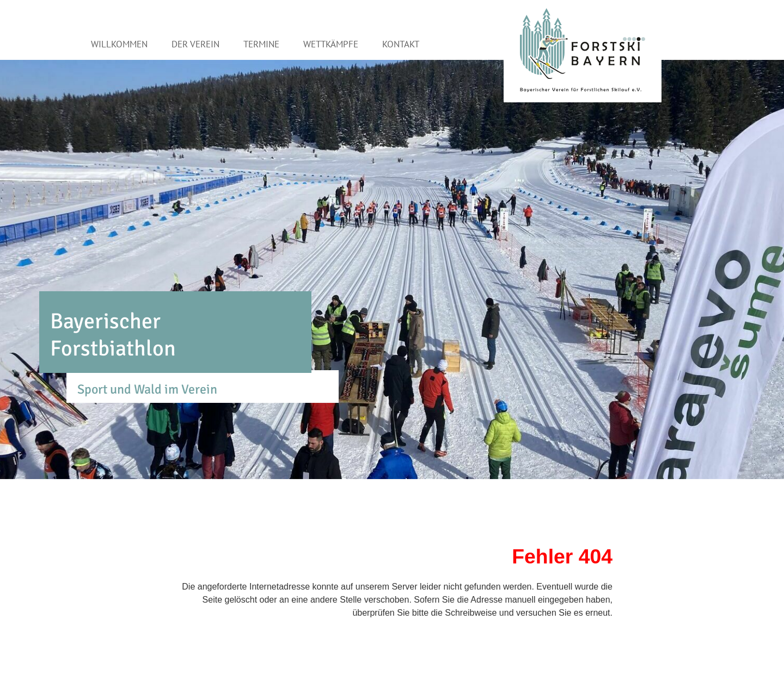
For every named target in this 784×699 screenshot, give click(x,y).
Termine (261, 44)
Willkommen (119, 44)
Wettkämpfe (331, 44)
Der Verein (195, 44)
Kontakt (401, 44)
